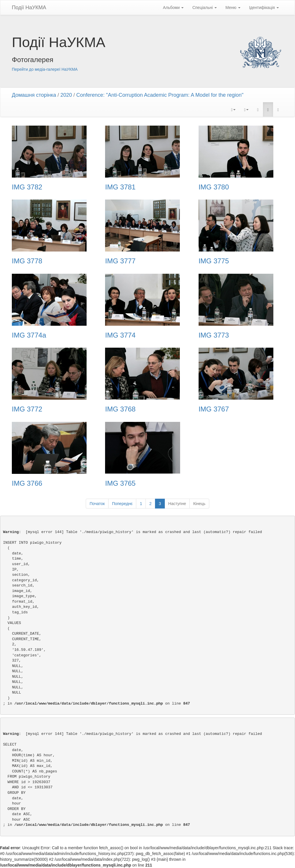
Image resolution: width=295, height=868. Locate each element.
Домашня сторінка (34, 95)
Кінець (199, 504)
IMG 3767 (214, 409)
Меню (233, 8)
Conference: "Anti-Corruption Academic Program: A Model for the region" (160, 95)
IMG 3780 (214, 187)
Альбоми (173, 8)
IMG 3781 (120, 187)
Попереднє (122, 504)
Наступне (177, 504)
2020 (66, 95)
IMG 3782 (27, 187)
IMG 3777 (120, 261)
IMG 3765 (120, 483)
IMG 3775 (214, 261)
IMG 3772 (27, 409)
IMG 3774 (120, 335)
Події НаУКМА (29, 8)
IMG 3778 (27, 261)
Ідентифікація (264, 8)
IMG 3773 (214, 335)
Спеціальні (205, 8)
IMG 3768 (120, 409)
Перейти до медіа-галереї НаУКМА (45, 69)
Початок (97, 504)
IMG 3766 (27, 483)
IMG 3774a (29, 335)
